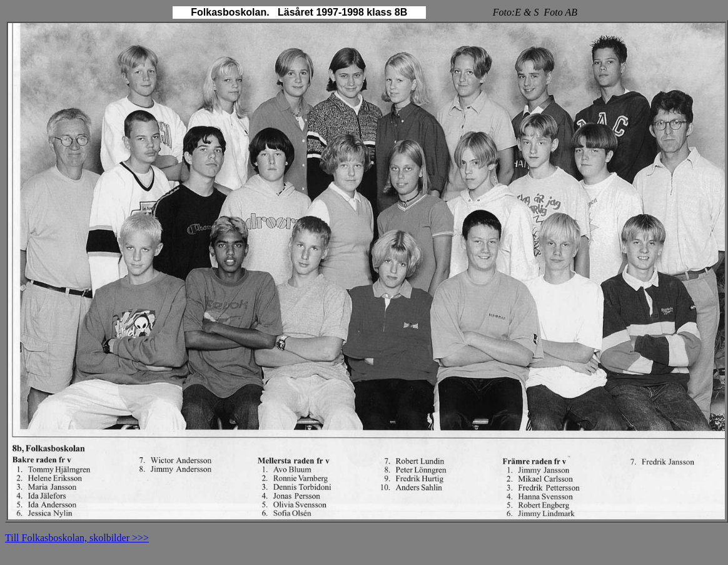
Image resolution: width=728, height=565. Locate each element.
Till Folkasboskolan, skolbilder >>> (77, 538)
